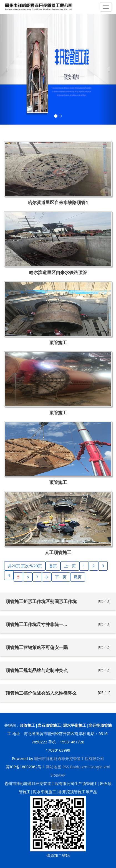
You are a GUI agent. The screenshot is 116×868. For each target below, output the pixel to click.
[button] (9, 69)
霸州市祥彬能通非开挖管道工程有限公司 (69, 758)
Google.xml (100, 767)
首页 (53, 566)
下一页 (61, 577)
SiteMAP (58, 775)
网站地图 (54, 767)
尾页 (78, 577)
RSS (66, 767)
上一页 (70, 566)
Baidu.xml (79, 767)
